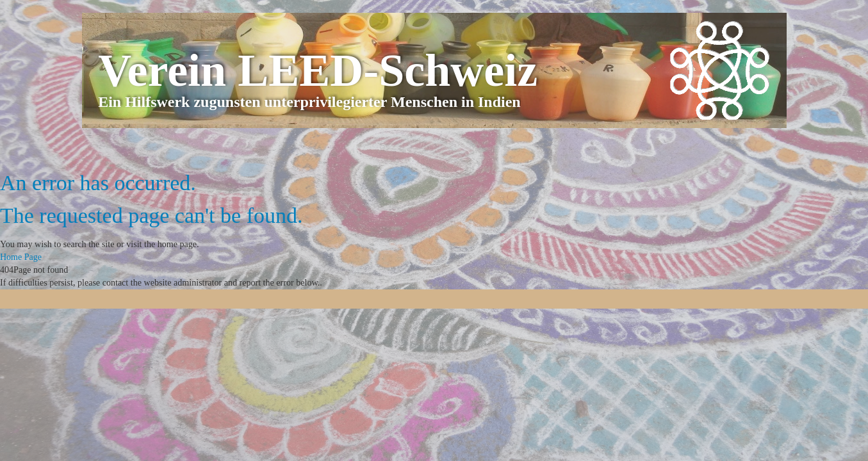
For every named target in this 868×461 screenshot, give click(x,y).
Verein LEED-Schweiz (318, 70)
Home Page (21, 257)
